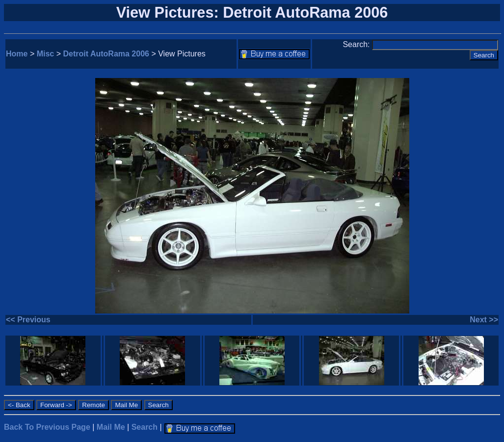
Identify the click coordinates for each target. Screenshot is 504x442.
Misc (46, 54)
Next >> (484, 320)
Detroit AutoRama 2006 (106, 54)
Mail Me (111, 427)
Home (17, 54)
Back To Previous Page (47, 427)
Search (145, 427)
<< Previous (28, 320)
